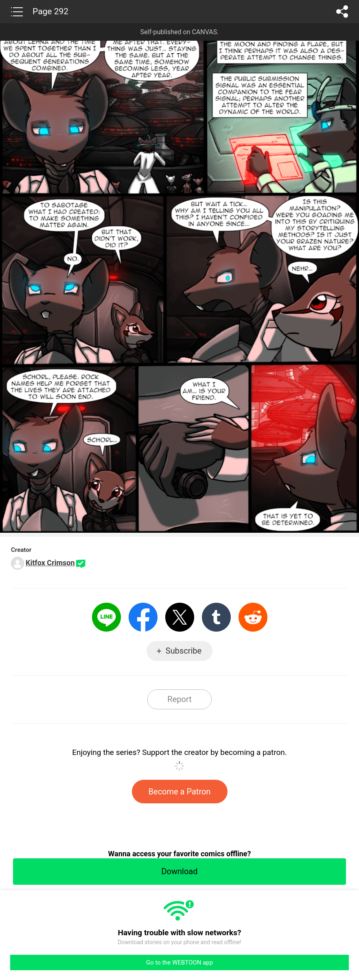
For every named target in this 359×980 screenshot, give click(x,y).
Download (179, 871)
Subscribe (184, 651)
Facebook (143, 617)
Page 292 (50, 11)
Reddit (253, 617)
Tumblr (216, 617)
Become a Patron (180, 792)
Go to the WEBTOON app (179, 962)
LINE (106, 617)
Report (179, 699)
